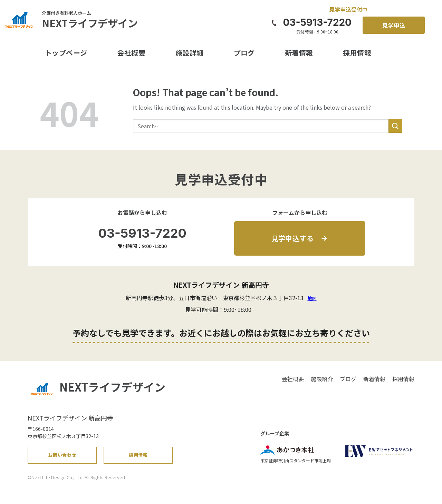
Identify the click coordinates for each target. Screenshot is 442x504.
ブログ (244, 53)
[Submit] (395, 126)
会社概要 (131, 53)
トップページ (66, 53)
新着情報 (299, 53)
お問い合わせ (63, 457)
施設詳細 (190, 53)
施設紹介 (322, 379)
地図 (312, 298)
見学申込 (394, 25)
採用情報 (357, 53)
